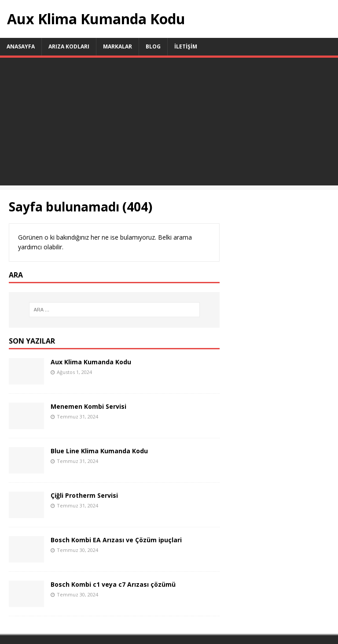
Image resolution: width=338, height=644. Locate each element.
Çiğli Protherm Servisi (84, 495)
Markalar (118, 46)
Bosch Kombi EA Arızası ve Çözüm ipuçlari (116, 540)
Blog (153, 46)
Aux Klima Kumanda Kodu (91, 362)
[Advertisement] (169, 124)
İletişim (186, 46)
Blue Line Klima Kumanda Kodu (99, 451)
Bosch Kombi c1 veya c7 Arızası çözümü (113, 584)
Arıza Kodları (69, 46)
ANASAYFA (21, 46)
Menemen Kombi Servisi (88, 406)
